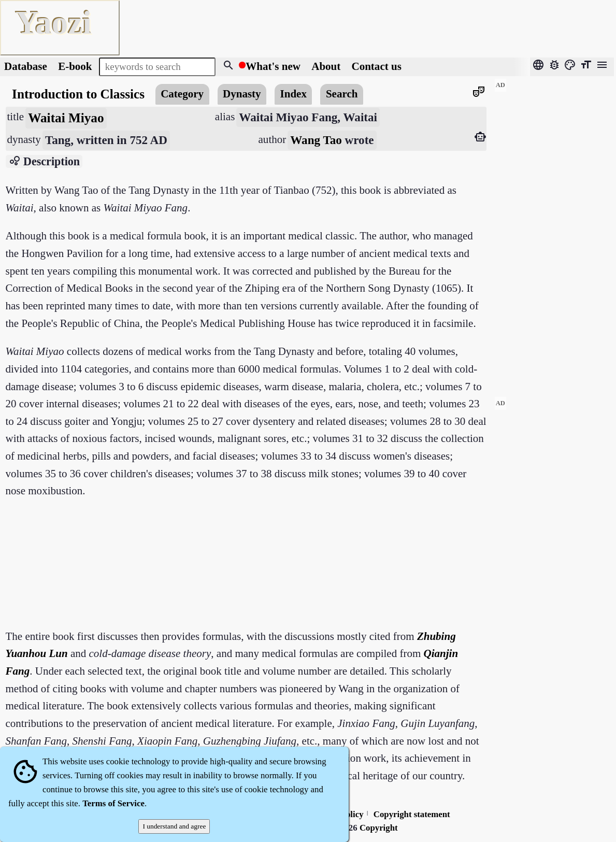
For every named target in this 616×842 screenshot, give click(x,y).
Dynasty (242, 94)
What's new (273, 66)
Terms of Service (113, 803)
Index (293, 94)
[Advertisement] (554, 234)
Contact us (377, 66)
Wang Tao (316, 140)
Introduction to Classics (78, 94)
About (327, 66)
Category (182, 94)
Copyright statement (412, 814)
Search (342, 94)
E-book (75, 66)
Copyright (379, 828)
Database (26, 66)
